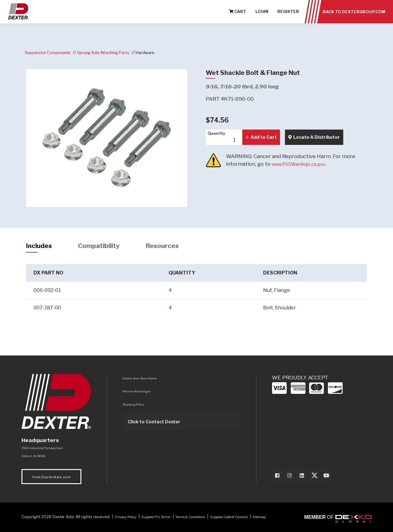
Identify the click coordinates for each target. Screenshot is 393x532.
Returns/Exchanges (138, 393)
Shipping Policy (135, 406)
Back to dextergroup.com (354, 15)
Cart (238, 15)
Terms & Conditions (205, 520)
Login (262, 15)
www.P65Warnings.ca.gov (304, 164)
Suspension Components (51, 52)
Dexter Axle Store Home (141, 380)
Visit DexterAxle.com (51, 480)
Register (288, 15)
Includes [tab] (41, 247)
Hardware (160, 52)
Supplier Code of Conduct (253, 520)
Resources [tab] (177, 247)
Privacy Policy (128, 520)
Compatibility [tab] (107, 247)
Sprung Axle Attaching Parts (114, 52)
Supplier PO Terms (164, 520)
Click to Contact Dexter (159, 424)
